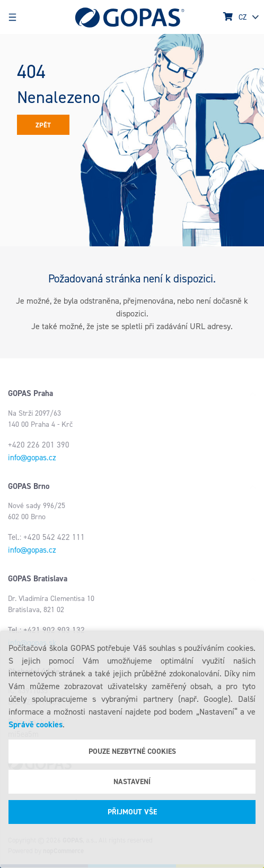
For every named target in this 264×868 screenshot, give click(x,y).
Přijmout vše (132, 812)
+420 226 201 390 (39, 445)
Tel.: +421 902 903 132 (46, 630)
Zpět (43, 125)
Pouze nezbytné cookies (132, 751)
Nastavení (132, 782)
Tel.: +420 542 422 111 (46, 537)
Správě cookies (36, 724)
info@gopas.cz (32, 458)
